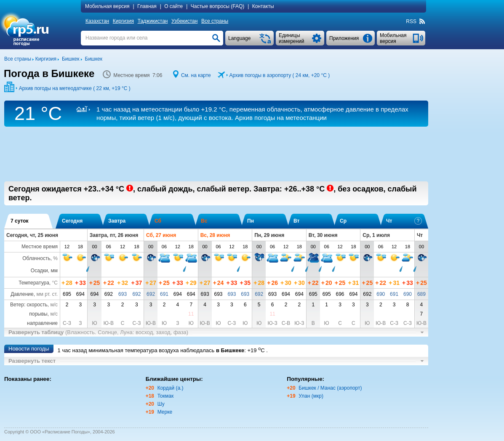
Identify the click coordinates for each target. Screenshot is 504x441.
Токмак (166, 396)
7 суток (20, 221)
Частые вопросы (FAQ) (218, 6)
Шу (161, 404)
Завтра (117, 221)
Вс (204, 221)
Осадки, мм (44, 271)
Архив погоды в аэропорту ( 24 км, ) (279, 75)
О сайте (173, 6)
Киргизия (123, 21)
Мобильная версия (107, 6)
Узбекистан (184, 21)
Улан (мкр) (311, 396)
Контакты (263, 6)
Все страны (215, 21)
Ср (343, 221)
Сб (158, 221)
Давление (22, 294)
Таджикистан (153, 21)
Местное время (40, 247)
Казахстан (97, 21)
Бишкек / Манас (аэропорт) (330, 388)
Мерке (165, 412)
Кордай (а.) (171, 388)
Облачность (36, 258)
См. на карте (196, 75)
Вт (296, 221)
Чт (404, 221)
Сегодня (72, 221)
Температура (34, 283)
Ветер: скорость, (34, 305)
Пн (251, 221)
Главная (147, 6)
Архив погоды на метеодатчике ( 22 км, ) (75, 88)
